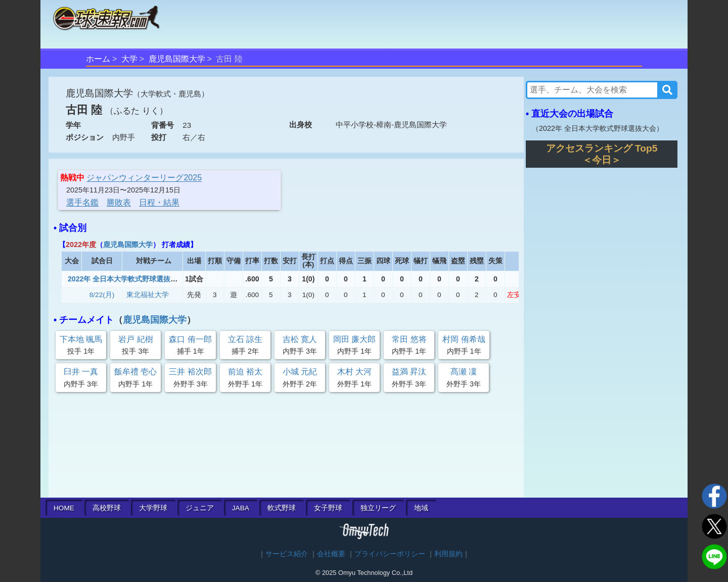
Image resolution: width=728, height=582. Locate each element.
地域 (421, 508)
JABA (241, 508)
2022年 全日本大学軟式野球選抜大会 (126, 279)
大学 (129, 59)
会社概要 (331, 554)
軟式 (282, 508)
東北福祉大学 (148, 295)
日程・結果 (159, 202)
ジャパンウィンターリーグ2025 (144, 178)
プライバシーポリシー (390, 554)
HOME (64, 508)
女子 (328, 508)
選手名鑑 (82, 202)
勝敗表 (119, 202)
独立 (378, 508)
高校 (107, 508)
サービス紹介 (287, 554)
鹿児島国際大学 (177, 59)
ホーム (98, 59)
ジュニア (200, 508)
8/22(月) (102, 295)
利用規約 (448, 554)
